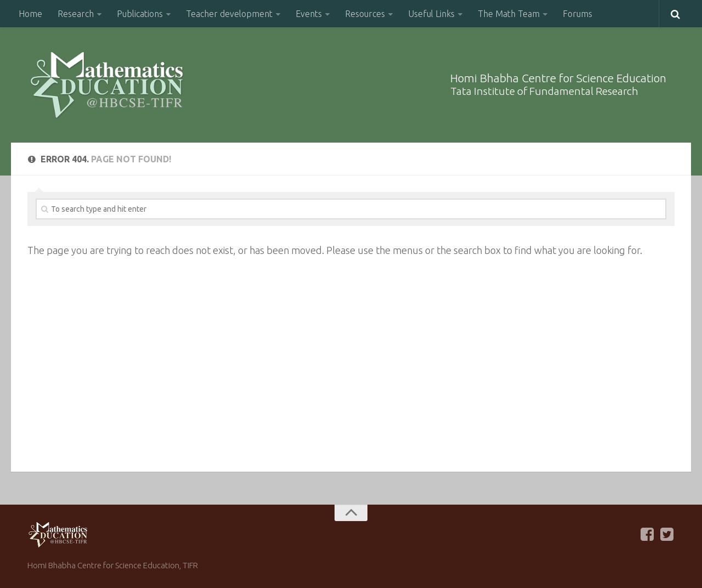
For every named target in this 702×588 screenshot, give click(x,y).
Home (30, 14)
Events (309, 14)
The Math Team (509, 14)
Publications (140, 14)
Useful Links (431, 14)
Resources (365, 14)
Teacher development (229, 14)
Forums (578, 14)
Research (76, 14)
